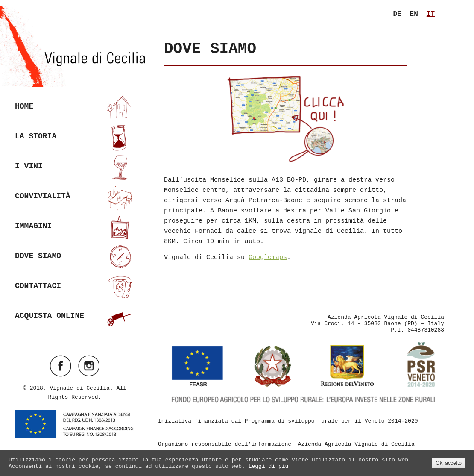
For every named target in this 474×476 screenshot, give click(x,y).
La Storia (75, 137)
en (414, 14)
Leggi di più (269, 466)
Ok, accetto (449, 463)
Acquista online (75, 317)
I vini (75, 167)
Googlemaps (268, 257)
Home (75, 107)
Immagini (75, 227)
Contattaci (75, 287)
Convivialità (75, 197)
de (397, 14)
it (431, 14)
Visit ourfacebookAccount (61, 366)
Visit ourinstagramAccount (89, 366)
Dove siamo (75, 257)
